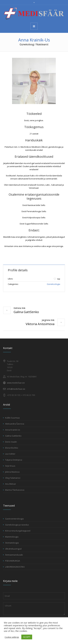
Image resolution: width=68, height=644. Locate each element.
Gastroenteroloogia (14, 519)
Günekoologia (53, 284)
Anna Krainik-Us (13, 430)
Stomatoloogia (12, 543)
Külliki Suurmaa (12, 418)
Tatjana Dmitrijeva (14, 460)
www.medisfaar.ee (16, 383)
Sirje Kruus (10, 466)
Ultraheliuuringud (13, 549)
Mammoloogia (12, 537)
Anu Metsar (11, 484)
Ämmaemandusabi (14, 555)
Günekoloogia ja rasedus (17, 525)
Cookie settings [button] (12, 637)
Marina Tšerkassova (15, 490)
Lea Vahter (10, 454)
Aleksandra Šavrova (15, 424)
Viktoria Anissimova (40, 324)
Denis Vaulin (11, 442)
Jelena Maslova (12, 472)
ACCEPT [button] (27, 637)
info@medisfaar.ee (16, 389)
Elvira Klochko (12, 448)
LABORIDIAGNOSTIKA (15, 567)
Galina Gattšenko (26, 312)
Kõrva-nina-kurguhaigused (18, 531)
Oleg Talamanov (13, 478)
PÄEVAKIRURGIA (13, 561)
